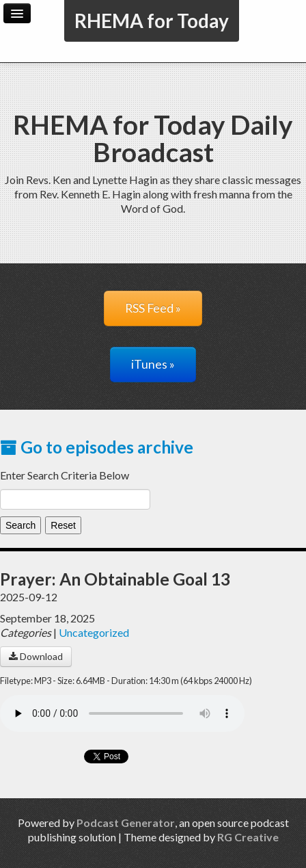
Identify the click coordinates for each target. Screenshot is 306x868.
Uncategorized (94, 632)
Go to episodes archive (97, 447)
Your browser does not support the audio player (122, 713)
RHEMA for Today (152, 21)
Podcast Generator (126, 823)
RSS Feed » (153, 308)
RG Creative (248, 837)
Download (36, 656)
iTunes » (153, 364)
